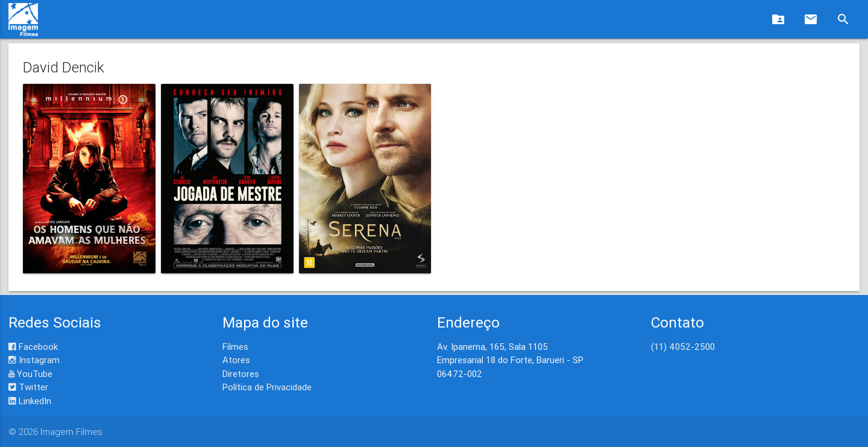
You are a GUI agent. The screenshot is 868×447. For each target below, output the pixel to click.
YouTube (30, 374)
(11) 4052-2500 (683, 347)
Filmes (235, 347)
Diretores (241, 374)
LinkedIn (30, 401)
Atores (236, 360)
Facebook (33, 347)
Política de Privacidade (267, 387)
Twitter (28, 387)
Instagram (34, 360)
